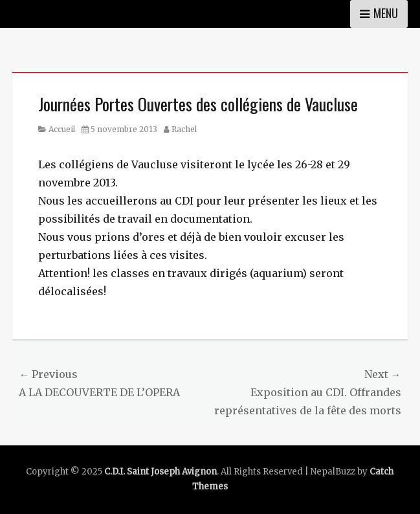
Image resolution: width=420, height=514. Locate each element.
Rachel (184, 129)
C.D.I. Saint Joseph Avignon (160, 472)
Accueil (62, 129)
